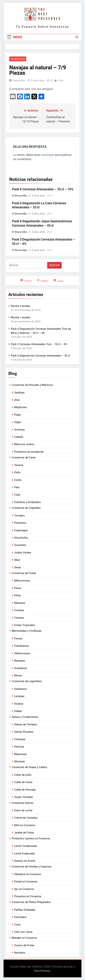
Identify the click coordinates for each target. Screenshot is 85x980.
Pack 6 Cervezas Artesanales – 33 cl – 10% (43, 189)
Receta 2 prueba (20, 306)
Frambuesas (22, 646)
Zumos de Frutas (24, 945)
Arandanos (21, 668)
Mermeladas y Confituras (27, 631)
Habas (18, 711)
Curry (17, 925)
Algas (18, 422)
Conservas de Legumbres (27, 681)
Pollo (17, 472)
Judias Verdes (23, 553)
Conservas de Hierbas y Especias (32, 867)
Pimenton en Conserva (28, 896)
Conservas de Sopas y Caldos (29, 767)
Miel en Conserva (25, 825)
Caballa (19, 437)
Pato (17, 487)
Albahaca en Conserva (28, 874)
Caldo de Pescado (25, 790)
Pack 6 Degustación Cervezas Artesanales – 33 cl (40, 356)
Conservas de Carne (24, 457)
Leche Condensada (26, 846)
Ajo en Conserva (24, 889)
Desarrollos (19, 80)
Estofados (20, 917)
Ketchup (19, 747)
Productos (18, 59)
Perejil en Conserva (26, 882)
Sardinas (19, 393)
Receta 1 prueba (20, 317)
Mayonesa (20, 754)
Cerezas (19, 618)
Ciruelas (19, 610)
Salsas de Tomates (26, 724)
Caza (17, 495)
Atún (17, 400)
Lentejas (19, 696)
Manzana (20, 603)
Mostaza (19, 761)
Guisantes (20, 545)
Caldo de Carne (23, 782)
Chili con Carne (23, 932)
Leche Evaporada (24, 853)
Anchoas (20, 430)
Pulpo (18, 415)
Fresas (18, 639)
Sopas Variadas (24, 797)
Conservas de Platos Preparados (31, 902)
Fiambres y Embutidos (28, 502)
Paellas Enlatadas (25, 910)
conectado (48, 155)
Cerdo (18, 480)
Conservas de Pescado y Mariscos (32, 385)
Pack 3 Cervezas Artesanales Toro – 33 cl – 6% (39, 344)
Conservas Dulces (23, 803)
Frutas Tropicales (25, 625)
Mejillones (20, 407)
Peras (18, 588)
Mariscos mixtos (24, 444)
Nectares (20, 953)
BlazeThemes (42, 971)
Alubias (19, 704)
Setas (18, 567)
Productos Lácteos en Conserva (31, 838)
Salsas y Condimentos (25, 717)
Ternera (19, 465)
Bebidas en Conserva (24, 938)
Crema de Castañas (26, 818)
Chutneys (20, 739)
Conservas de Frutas (24, 573)
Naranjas (20, 661)
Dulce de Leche (23, 810)
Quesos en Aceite (25, 861)
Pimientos (20, 523)
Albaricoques (22, 653)
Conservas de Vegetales (26, 508)
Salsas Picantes (24, 732)
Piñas (18, 595)
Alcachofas (21, 538)
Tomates (20, 516)
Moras (18, 675)
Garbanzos (21, 689)
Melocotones (22, 581)
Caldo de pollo (23, 775)
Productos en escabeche (29, 452)
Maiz (17, 560)
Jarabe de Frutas (24, 833)
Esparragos (21, 530)
